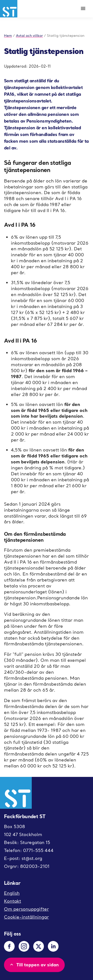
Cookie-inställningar (26, 917)
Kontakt (13, 901)
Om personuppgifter (26, 909)
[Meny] (83, 9)
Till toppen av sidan (34, 965)
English (12, 893)
